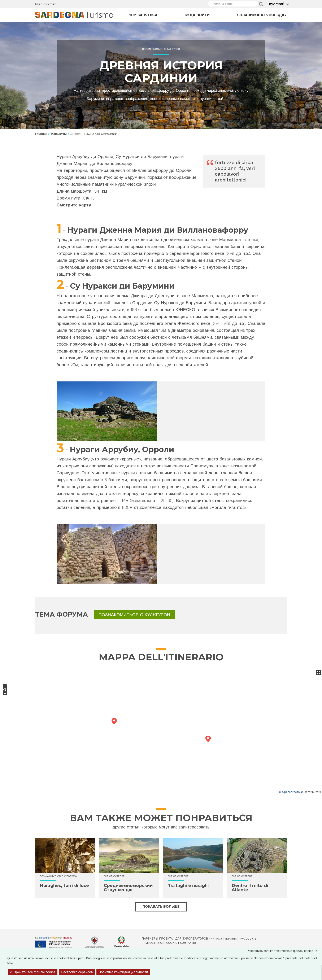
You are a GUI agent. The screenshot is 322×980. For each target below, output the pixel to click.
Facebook (61, 4)
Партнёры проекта (157, 939)
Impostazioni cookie (161, 943)
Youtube (90, 4)
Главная (41, 134)
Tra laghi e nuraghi (188, 885)
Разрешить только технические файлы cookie (284, 951)
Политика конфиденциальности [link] (123, 972)
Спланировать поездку (262, 15)
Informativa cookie (241, 939)
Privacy (217, 939)
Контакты (188, 943)
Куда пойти (197, 15)
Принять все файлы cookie (33, 972)
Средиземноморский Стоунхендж (128, 888)
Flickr (83, 4)
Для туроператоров (192, 939)
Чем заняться (143, 15)
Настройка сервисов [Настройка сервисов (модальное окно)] (77, 972)
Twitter (68, 4)
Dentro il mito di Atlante (250, 888)
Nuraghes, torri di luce (64, 885)
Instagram (76, 4)
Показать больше (161, 907)
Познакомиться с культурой (161, 49)
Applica (261, 4)
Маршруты (59, 134)
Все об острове (114, 876)
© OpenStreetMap (291, 792)
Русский (277, 4)
